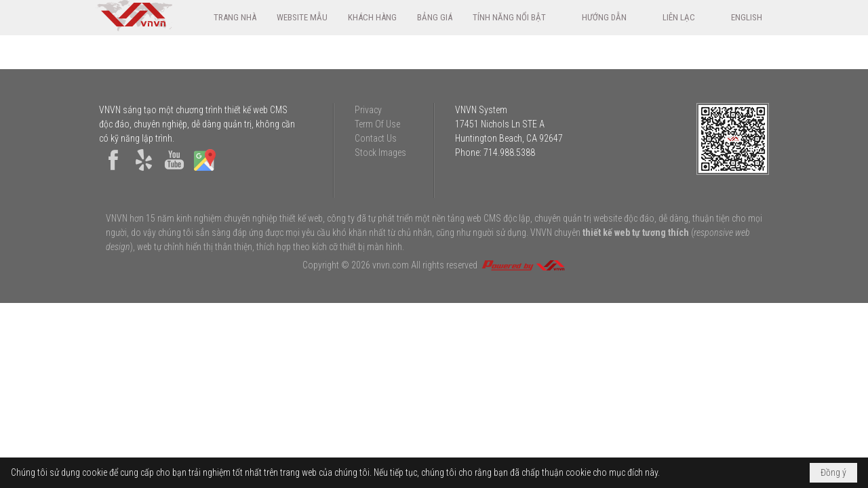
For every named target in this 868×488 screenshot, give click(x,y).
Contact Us (376, 138)
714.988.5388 (509, 152)
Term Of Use (377, 124)
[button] (517, 17)
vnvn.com (391, 265)
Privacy (368, 110)
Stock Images (380, 152)
